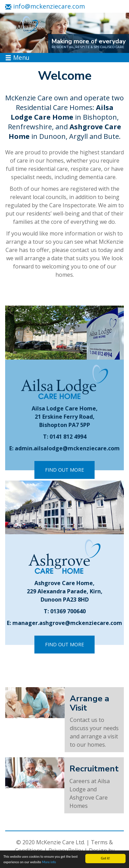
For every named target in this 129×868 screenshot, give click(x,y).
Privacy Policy (66, 850)
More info (49, 862)
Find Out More (64, 470)
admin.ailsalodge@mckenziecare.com (67, 448)
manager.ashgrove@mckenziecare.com (67, 623)
